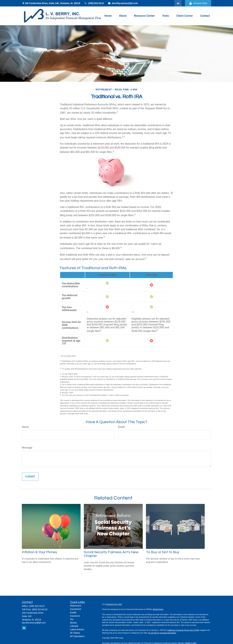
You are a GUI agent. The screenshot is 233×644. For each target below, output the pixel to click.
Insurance (75, 616)
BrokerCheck (158, 609)
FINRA (188, 643)
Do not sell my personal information (162, 633)
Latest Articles (77, 629)
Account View (198, 3)
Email (121, 427)
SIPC (194, 643)
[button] (108, 16)
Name (25, 427)
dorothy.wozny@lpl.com (123, 3)
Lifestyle (74, 626)
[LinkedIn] (178, 3)
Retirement (76, 606)
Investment (76, 609)
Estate (73, 612)
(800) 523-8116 (40, 609)
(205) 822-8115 (94, 3)
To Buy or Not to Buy (163, 552)
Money (73, 623)
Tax (72, 619)
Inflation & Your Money (39, 552)
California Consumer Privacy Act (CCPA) (183, 630)
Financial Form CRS (114, 604)
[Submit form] (30, 477)
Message (27, 448)
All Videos (75, 633)
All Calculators (77, 636)
